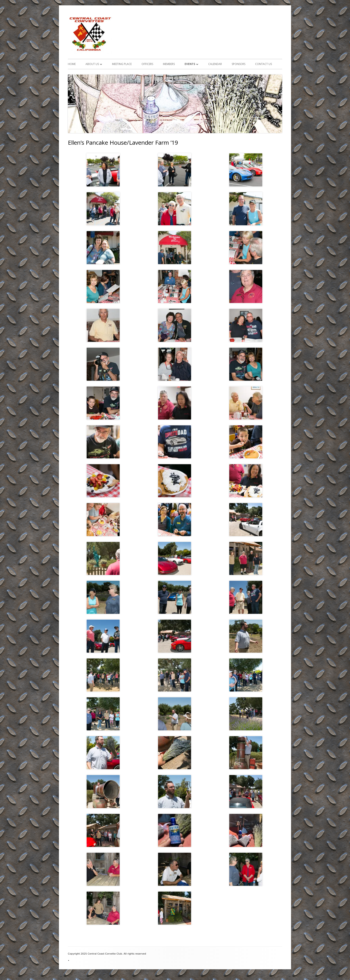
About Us (92, 64)
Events (190, 64)
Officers (147, 64)
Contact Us (264, 64)
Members (169, 64)
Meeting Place (122, 64)
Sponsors (239, 64)
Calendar (215, 64)
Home (72, 64)
